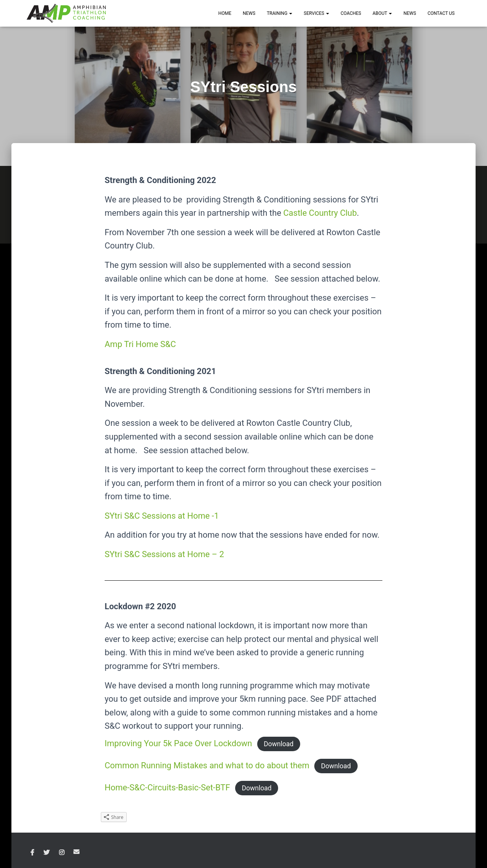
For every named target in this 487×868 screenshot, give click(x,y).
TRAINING (279, 13)
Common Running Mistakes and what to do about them (207, 765)
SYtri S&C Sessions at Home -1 (162, 516)
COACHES (351, 13)
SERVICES (316, 13)
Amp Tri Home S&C (140, 344)
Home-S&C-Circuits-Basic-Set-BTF (167, 788)
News (410, 13)
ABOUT (382, 13)
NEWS (249, 13)
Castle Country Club (320, 213)
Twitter (46, 853)
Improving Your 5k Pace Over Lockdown (178, 743)
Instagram (62, 853)
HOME (225, 13)
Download (279, 744)
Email (76, 852)
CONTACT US (441, 13)
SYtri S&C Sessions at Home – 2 (164, 554)
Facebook (32, 853)
